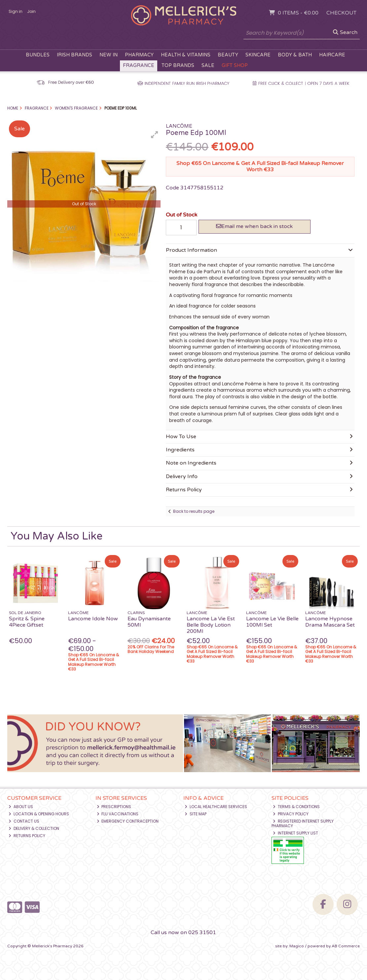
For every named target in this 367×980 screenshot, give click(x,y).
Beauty (228, 55)
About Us (21, 807)
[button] (155, 135)
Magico (297, 946)
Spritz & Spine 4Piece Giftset (27, 622)
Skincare (258, 55)
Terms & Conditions (296, 807)
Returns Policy (27, 836)
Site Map (196, 814)
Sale (208, 65)
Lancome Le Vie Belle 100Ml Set (272, 622)
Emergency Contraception (128, 821)
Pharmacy (139, 55)
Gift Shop (235, 65)
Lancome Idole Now (93, 619)
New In (109, 55)
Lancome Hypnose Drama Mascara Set (330, 622)
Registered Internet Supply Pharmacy (303, 823)
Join (31, 11)
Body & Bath (295, 55)
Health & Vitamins (186, 55)
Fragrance (139, 65)
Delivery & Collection (34, 828)
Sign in (16, 11)
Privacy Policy (291, 814)
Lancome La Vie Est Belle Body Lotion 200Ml (211, 625)
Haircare (332, 55)
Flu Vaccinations (118, 814)
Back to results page (194, 511)
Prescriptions (114, 807)
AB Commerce (346, 946)
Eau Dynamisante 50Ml (149, 622)
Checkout (341, 13)
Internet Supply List (295, 833)
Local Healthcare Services (216, 807)
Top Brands (178, 65)
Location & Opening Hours (39, 814)
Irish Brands (74, 55)
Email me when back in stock (254, 226)
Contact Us (24, 821)
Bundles (38, 55)
